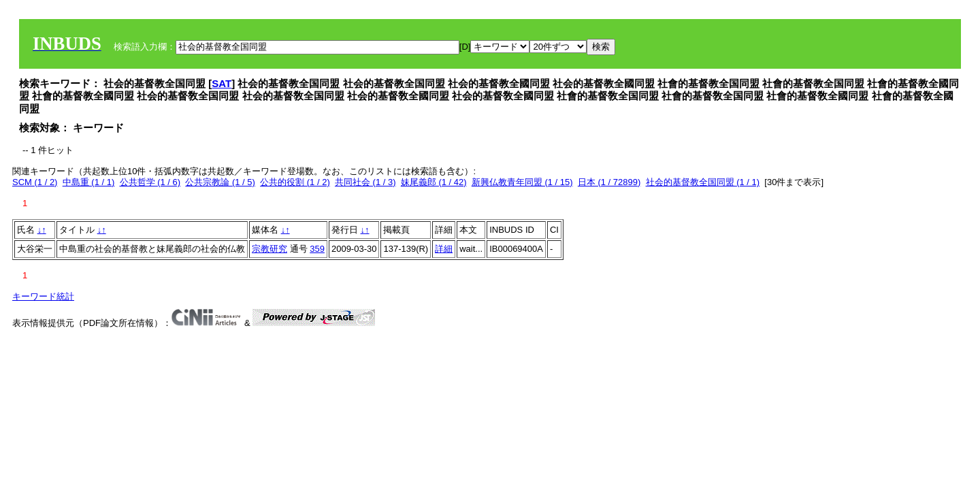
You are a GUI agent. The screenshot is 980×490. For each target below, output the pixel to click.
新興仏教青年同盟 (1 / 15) (522, 182)
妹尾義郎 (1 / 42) (434, 182)
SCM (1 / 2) (35, 182)
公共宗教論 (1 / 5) (220, 182)
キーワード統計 (43, 296)
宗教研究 (269, 249)
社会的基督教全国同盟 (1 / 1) (703, 182)
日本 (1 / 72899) (609, 182)
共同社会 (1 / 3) (365, 182)
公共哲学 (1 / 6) (150, 182)
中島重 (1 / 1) (89, 182)
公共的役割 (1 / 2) (295, 182)
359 (317, 249)
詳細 (444, 249)
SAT (222, 83)
